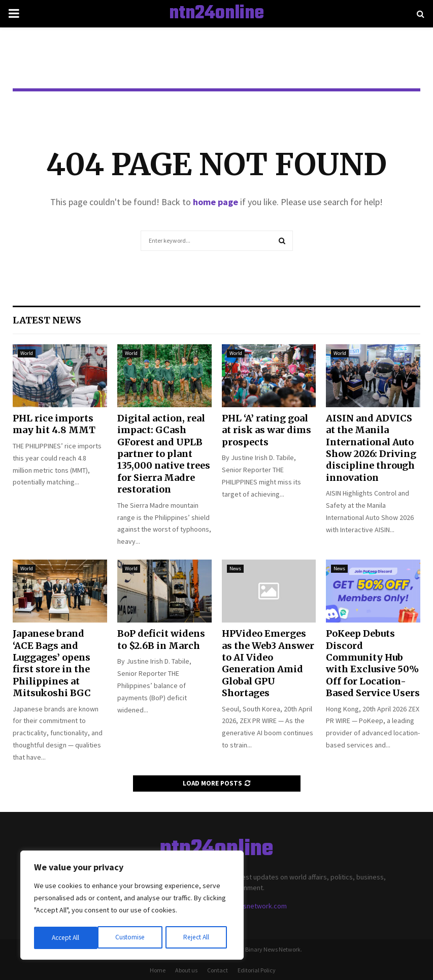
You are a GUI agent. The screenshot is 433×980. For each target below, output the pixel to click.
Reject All (133, 938)
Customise (66, 938)
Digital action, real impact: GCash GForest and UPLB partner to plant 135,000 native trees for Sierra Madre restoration (164, 454)
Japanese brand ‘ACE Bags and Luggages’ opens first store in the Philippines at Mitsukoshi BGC (52, 663)
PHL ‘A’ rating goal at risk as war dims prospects (267, 430)
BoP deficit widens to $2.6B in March (161, 639)
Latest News (47, 320)
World (27, 353)
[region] (132, 906)
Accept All (198, 938)
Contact (218, 970)
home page (215, 202)
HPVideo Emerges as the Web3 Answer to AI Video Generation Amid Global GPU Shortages (268, 663)
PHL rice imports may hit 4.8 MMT (54, 424)
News (235, 568)
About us (186, 970)
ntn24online (216, 14)
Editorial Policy (257, 970)
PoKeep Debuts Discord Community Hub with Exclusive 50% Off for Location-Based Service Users (373, 663)
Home (158, 970)
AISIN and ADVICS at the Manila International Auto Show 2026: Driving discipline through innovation (371, 448)
